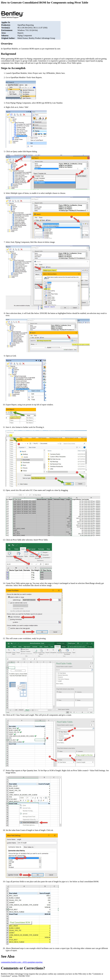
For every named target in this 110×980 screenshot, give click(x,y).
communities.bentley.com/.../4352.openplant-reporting (22, 962)
